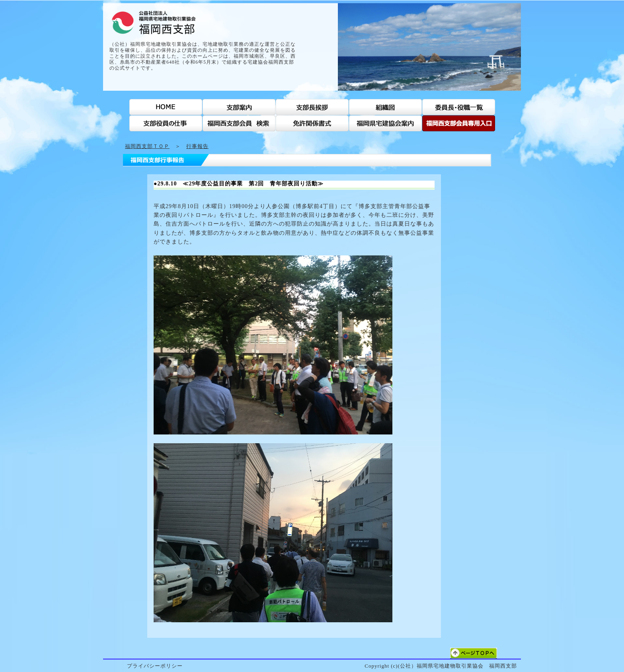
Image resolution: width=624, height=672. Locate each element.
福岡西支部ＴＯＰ (147, 146)
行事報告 (197, 146)
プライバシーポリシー (155, 666)
